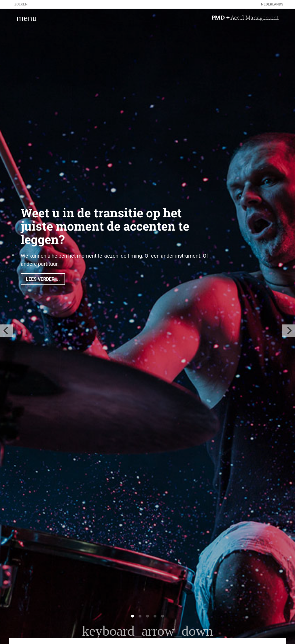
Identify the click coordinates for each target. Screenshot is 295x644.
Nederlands (272, 4)
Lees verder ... (43, 279)
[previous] (6, 331)
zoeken (21, 4)
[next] (289, 331)
